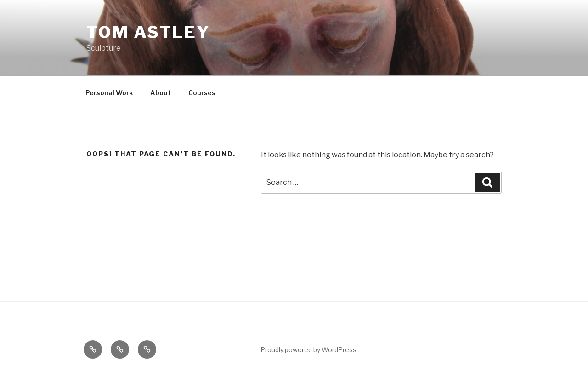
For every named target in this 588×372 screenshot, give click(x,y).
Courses (202, 93)
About (161, 93)
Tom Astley (148, 32)
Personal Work (109, 93)
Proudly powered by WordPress (308, 350)
